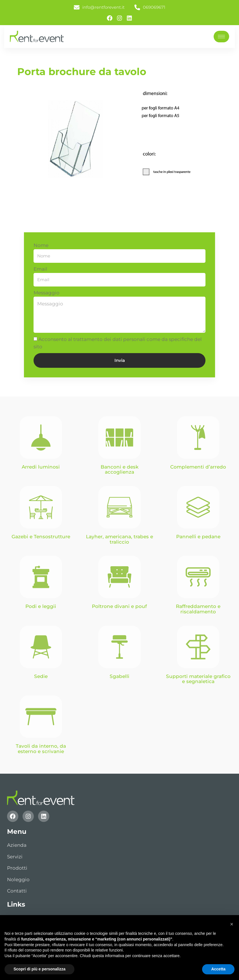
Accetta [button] (218, 969)
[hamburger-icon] (221, 37)
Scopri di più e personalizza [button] (39, 969)
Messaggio (47, 293)
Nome (41, 245)
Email (40, 269)
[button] (232, 924)
